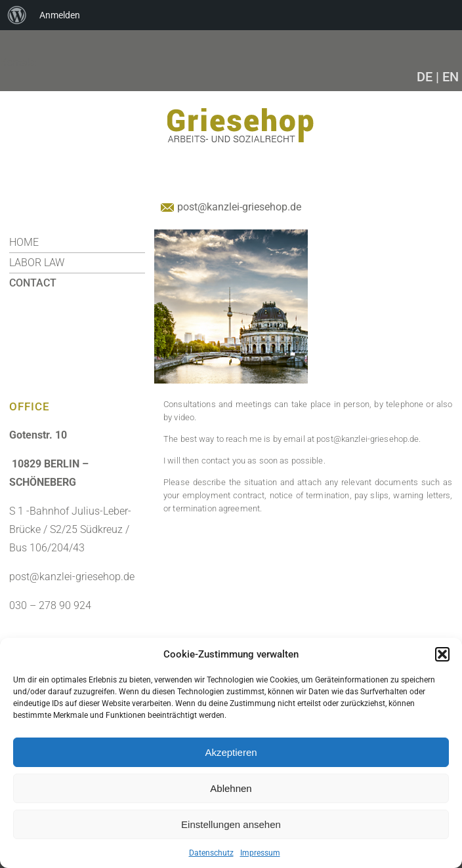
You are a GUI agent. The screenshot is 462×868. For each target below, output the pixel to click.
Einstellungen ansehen (231, 824)
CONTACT (33, 283)
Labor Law (37, 263)
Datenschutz (211, 853)
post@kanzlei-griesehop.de (239, 207)
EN (451, 77)
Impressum (260, 853)
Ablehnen (231, 788)
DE (425, 77)
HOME (24, 242)
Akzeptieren (231, 752)
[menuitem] (17, 15)
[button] (442, 654)
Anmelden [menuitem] (60, 15)
